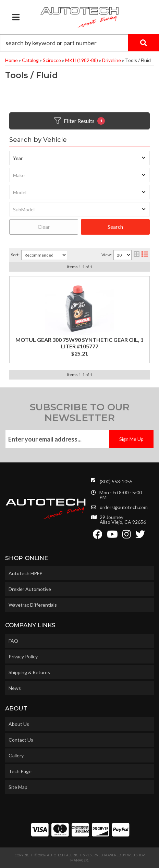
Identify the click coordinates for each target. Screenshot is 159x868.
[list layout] (145, 255)
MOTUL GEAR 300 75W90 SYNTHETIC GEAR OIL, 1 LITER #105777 (79, 343)
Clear (44, 227)
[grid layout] (137, 255)
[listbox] (79, 158)
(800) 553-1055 (116, 481)
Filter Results (79, 121)
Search (115, 227)
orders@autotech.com (124, 507)
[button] (79, 43)
